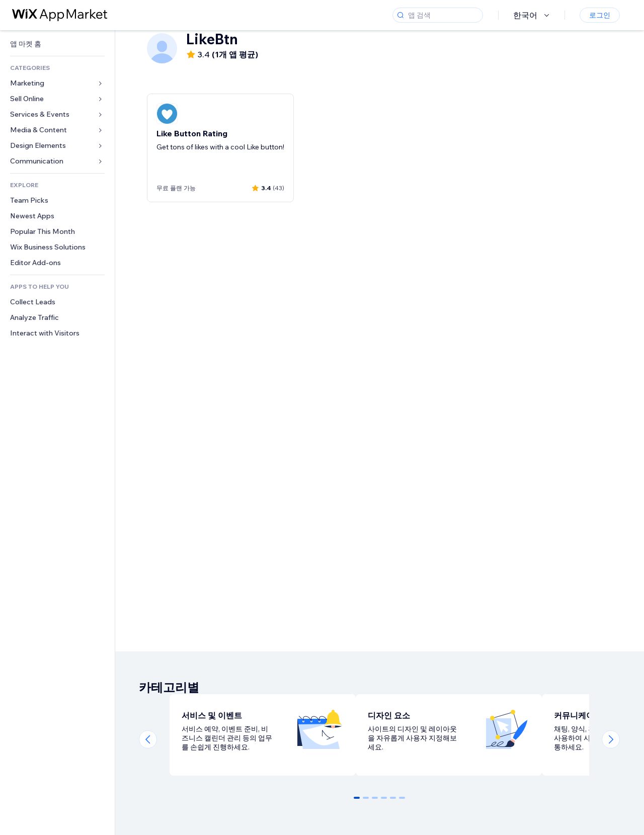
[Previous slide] (148, 739)
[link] (57, 44)
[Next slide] (611, 739)
